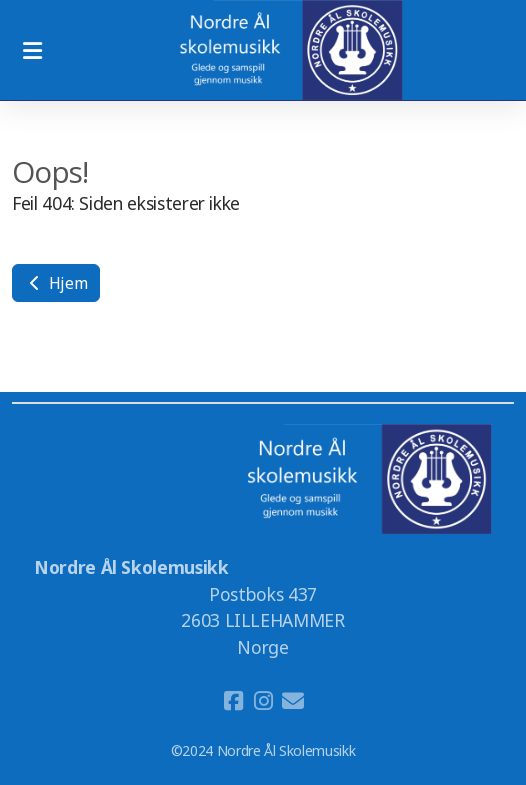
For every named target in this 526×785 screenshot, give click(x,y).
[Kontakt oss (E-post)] (293, 701)
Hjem (56, 283)
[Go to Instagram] (263, 701)
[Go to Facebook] (233, 701)
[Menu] (32, 50)
